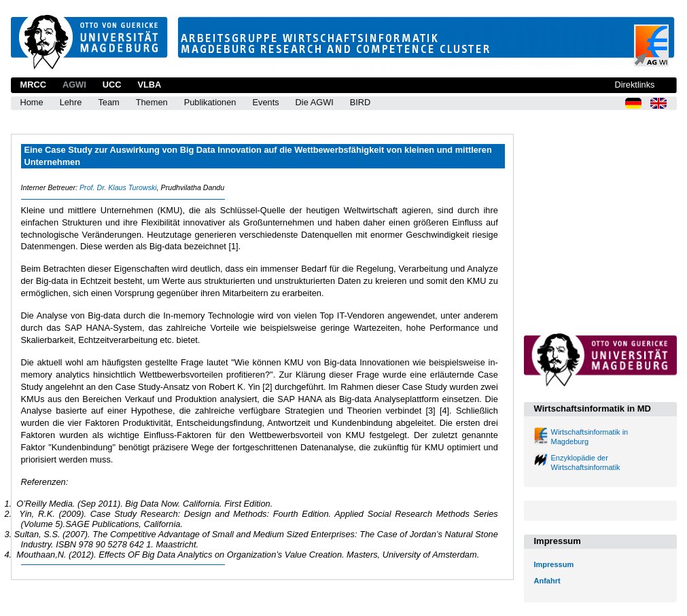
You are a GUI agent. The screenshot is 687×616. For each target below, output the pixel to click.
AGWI (74, 85)
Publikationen (210, 102)
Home (32, 102)
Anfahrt (547, 581)
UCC (112, 85)
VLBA (149, 85)
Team (108, 102)
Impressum (554, 564)
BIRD (360, 102)
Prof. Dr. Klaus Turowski (118, 187)
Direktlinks (634, 85)
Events (265, 102)
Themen (152, 102)
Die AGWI (315, 102)
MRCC (33, 85)
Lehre (71, 102)
